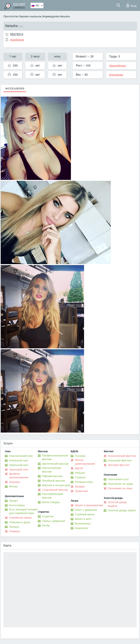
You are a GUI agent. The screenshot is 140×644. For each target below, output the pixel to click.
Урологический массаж (51, 470)
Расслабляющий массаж (53, 496)
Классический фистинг (122, 456)
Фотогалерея (15, 89)
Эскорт (13, 501)
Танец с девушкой (54, 521)
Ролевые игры (84, 482)
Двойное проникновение (19, 476)
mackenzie (35, 16)
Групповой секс (19, 470)
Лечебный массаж (54, 481)
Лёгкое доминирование (85, 462)
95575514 (17, 34)
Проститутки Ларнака (16, 16)
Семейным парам (20, 518)
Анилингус (81, 528)
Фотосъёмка (17, 505)
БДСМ (79, 468)
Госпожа (80, 456)
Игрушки (14, 482)
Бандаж (80, 487)
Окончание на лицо (120, 488)
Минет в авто (83, 519)
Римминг (15, 531)
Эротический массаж (55, 464)
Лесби (46, 526)
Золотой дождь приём (122, 510)
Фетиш (13, 487)
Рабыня (80, 473)
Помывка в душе (20, 522)
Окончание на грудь (120, 484)
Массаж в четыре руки (56, 485)
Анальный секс (19, 460)
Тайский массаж (52, 476)
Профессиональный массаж (55, 457)
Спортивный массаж (55, 490)
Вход (132, 5)
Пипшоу (14, 527)
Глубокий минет (85, 514)
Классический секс (21, 456)
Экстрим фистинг (119, 465)
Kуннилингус (83, 524)
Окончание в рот (118, 479)
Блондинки (116, 75)
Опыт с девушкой (86, 510)
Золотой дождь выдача (117, 504)
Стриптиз (48, 516)
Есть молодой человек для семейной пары (23, 511)
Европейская (117, 66)
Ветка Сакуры (51, 502)
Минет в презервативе (89, 505)
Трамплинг (82, 491)
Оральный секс (19, 465)
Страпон (80, 477)
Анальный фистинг (120, 460)
